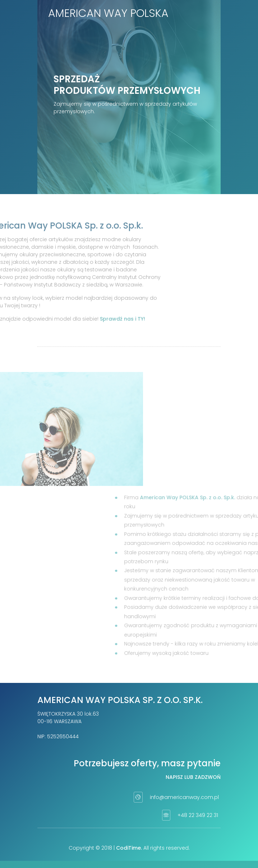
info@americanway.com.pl (184, 797)
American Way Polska (108, 13)
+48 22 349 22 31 (198, 815)
